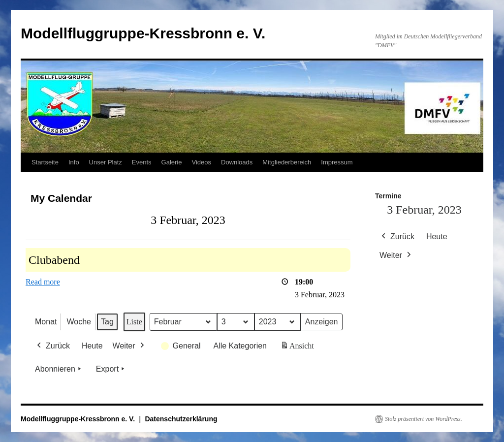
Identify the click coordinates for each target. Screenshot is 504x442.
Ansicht (298, 347)
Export (111, 369)
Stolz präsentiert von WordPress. (424, 419)
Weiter (129, 346)
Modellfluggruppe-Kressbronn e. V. (143, 33)
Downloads (237, 162)
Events (142, 162)
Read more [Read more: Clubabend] (43, 282)
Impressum (337, 162)
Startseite (45, 162)
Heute (92, 346)
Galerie (172, 162)
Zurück (52, 346)
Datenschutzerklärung (181, 419)
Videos (201, 162)
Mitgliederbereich (287, 162)
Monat (46, 322)
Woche (79, 322)
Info (74, 162)
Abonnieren (59, 369)
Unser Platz (106, 162)
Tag (107, 322)
